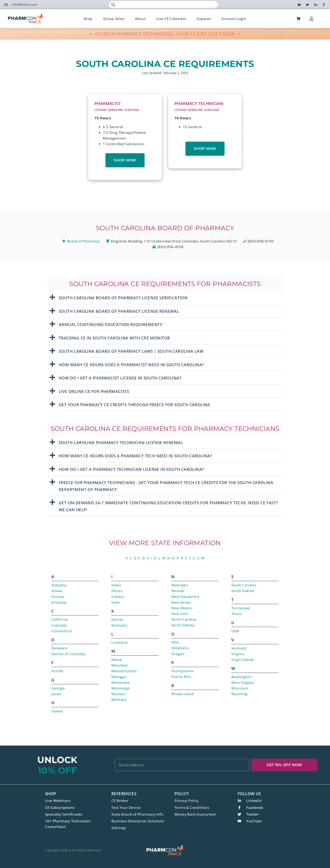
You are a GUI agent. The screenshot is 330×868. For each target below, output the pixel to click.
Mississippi (120, 688)
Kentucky (119, 625)
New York (180, 614)
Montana (119, 700)
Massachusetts (124, 671)
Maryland (119, 665)
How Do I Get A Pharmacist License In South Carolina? (120, 378)
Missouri (119, 694)
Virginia (238, 654)
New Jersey (181, 602)
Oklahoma (180, 648)
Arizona (58, 597)
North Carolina (184, 619)
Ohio (175, 642)
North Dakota (183, 625)
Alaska (57, 591)
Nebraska (180, 585)
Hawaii (57, 711)
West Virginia (242, 682)
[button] (165, 298)
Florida (57, 671)
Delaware (59, 648)
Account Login (234, 19)
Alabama (59, 585)
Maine (117, 660)
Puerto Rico (181, 677)
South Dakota (243, 591)
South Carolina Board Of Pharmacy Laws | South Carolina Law (131, 351)
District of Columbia (68, 654)
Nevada (178, 591)
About (140, 19)
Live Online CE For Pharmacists (94, 391)
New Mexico (182, 608)
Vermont (239, 648)
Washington (241, 677)
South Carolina (244, 585)
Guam (57, 694)
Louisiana (119, 642)
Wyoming (239, 694)
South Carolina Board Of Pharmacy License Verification (123, 298)
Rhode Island (182, 694)
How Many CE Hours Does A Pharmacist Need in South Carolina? (131, 365)
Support (204, 19)
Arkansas (59, 602)
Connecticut (62, 631)
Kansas (117, 619)
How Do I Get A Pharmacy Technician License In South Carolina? (131, 469)
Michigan (119, 677)
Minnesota (120, 682)
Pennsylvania (182, 671)
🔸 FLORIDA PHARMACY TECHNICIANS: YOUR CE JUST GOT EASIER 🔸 (165, 34)
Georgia (58, 688)
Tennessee (241, 608)
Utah (235, 631)
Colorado (59, 625)
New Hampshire (185, 597)
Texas (236, 614)
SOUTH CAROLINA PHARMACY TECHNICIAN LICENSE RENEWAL (121, 443)
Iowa (115, 602)
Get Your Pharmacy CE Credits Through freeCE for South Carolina (134, 405)
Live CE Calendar (171, 19)
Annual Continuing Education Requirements (110, 325)
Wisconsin (240, 688)
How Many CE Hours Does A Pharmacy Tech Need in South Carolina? (135, 456)
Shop (88, 19)
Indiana (118, 597)
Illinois (117, 591)
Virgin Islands (243, 660)
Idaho (116, 585)
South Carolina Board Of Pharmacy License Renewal (119, 311)
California (60, 619)
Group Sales (114, 19)
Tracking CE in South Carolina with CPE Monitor (114, 338)
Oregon (178, 654)
